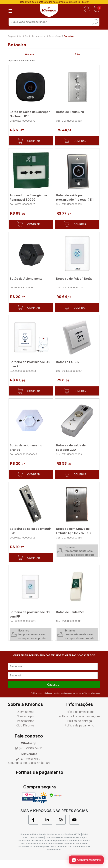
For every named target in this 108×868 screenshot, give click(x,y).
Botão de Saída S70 (70, 112)
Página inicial (15, 36)
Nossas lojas (25, 724)
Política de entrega (80, 729)
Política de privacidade (80, 720)
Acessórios (55, 36)
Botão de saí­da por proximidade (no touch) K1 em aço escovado (75, 200)
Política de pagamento (79, 734)
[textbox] (54, 22)
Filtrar (78, 54)
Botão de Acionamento (26, 279)
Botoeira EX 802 (68, 362)
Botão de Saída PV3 (70, 612)
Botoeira (69, 36)
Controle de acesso (36, 36)
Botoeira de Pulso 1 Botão (74, 279)
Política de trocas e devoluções (79, 724)
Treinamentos (25, 729)
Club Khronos (25, 734)
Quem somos (25, 720)
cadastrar (54, 693)
